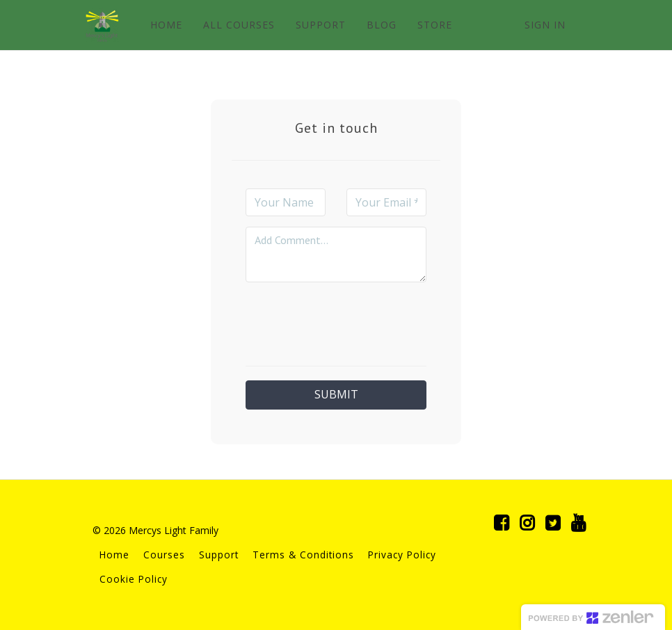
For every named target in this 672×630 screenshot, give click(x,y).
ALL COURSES (239, 25)
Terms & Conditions (303, 555)
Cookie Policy (134, 579)
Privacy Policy (402, 555)
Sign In (545, 25)
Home (114, 555)
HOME (166, 25)
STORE (435, 25)
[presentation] (351, 320)
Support (219, 555)
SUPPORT (321, 25)
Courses (164, 555)
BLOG (382, 25)
